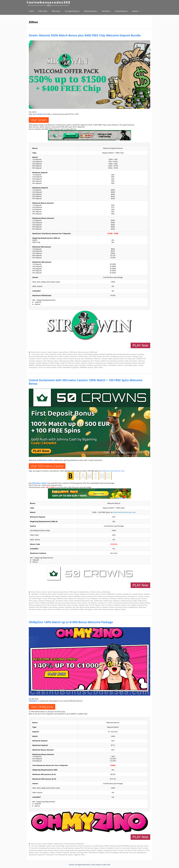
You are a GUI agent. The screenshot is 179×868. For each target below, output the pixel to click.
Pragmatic (91, 363)
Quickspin (129, 363)
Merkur (142, 603)
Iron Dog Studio (130, 359)
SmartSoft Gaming (121, 607)
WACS (49, 367)
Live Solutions (92, 603)
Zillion (101, 367)
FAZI (30, 601)
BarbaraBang (89, 354)
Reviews (138, 11)
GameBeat (110, 848)
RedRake (32, 365)
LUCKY (44, 361)
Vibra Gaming (103, 609)
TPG (56, 855)
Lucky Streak (117, 603)
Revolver (65, 365)
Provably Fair (111, 363)
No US (44, 605)
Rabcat (135, 363)
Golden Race (108, 601)
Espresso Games (56, 848)
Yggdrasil (75, 367)
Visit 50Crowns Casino (47, 466)
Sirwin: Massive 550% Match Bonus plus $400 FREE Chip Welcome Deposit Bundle (85, 35)
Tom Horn (66, 609)
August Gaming (70, 846)
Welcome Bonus (90, 11)
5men (71, 594)
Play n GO (38, 852)
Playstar (59, 852)
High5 (110, 359)
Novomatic (133, 361)
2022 (36, 846)
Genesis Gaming (74, 359)
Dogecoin (71, 599)
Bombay (141, 354)
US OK (40, 367)
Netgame (78, 361)
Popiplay (134, 605)
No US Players (95, 361)
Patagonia (45, 363)
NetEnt (72, 361)
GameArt (45, 359)
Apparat (70, 354)
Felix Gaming (88, 848)
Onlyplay (32, 363)
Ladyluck (38, 361)
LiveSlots (101, 603)
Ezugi (141, 356)
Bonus (44, 352)
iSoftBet (139, 359)
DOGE (65, 599)
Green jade (126, 848)
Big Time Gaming (119, 354)
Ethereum (106, 599)
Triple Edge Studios (131, 365)
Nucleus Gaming (72, 605)
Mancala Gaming (128, 603)
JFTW (144, 359)
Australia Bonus (121, 11)
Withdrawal (93, 352)
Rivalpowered (93, 852)
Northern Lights (124, 361)
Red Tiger (142, 363)
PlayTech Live (125, 605)
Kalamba (32, 361)
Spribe (45, 609)
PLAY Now (140, 345)
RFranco (99, 607)
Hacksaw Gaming (126, 601)
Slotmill (112, 607)
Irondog (145, 848)
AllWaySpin (42, 846)
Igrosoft (116, 359)
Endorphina (114, 356)
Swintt (105, 365)
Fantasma (32, 359)
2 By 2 (42, 354)
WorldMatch (67, 367)
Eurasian (122, 356)
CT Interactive (33, 848)
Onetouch (141, 361)
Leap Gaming (49, 850)
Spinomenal (98, 365)
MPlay (148, 603)
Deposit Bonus (64, 352)
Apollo (64, 354)
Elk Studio (106, 356)
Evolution (129, 356)
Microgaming (64, 361)
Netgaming (86, 361)
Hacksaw (104, 359)
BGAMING (109, 354)
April (75, 354)
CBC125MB (50, 487)
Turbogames (33, 367)
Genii (82, 359)
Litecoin (84, 603)
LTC (106, 603)
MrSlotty (32, 605)
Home (31, 11)
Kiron (79, 603)
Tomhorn (120, 365)
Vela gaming (63, 855)
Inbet (140, 848)
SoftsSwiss (83, 365)
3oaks (54, 594)
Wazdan (54, 367)
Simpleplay (115, 852)
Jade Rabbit (50, 603)
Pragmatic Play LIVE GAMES (38, 607)
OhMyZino (33, 701)
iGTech (121, 359)
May (67, 850)
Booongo (51, 356)
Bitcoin (33, 352)
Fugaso (35, 601)
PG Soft (92, 605)
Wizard (60, 367)
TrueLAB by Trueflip (76, 609)
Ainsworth (53, 354)
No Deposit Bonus (72, 11)
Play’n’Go (71, 363)
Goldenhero (89, 359)
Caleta (60, 356)
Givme (71, 601)
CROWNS (114, 544)
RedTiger (38, 365)
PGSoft (52, 363)
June (60, 603)
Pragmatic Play (100, 363)
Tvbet (95, 609)
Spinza (40, 609)
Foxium (39, 359)
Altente (98, 594)
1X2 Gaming (35, 354)
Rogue (71, 365)
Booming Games (41, 356)
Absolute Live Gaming (87, 594)
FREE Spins (56, 11)
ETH (100, 599)
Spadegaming (133, 607)
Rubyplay (102, 852)
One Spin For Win (130, 850)
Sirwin (40, 114)
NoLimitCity (113, 361)
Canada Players (83, 356)
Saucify (108, 852)
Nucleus (121, 850)
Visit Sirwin (39, 120)
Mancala (50, 361)
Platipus (58, 363)
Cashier (50, 352)
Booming (32, 356)
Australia (119, 594)
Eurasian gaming (68, 848)
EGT (85, 599)
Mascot (56, 361)
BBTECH (107, 846)
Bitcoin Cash (104, 596)
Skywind (105, 607)
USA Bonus (106, 11)
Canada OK (73, 356)
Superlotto (41, 855)
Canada (66, 356)
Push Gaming (120, 363)
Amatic (59, 354)
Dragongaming (44, 848)
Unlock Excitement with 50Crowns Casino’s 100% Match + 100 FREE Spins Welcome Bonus (86, 382)
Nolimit (115, 850)
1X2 (32, 846)
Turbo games (88, 609)
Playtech (84, 363)
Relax (86, 852)
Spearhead (142, 607)
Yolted (96, 367)
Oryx (87, 605)
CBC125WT (93, 356)
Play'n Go (64, 363)
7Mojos (76, 594)
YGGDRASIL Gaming (86, 367)
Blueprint (134, 354)
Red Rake (73, 852)
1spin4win (35, 594)
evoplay (135, 356)
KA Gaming (66, 603)
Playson (78, 363)
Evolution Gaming (123, 599)
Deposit (55, 352)
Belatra (97, 354)
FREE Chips (43, 11)
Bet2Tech (64, 596)
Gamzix (65, 359)
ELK (88, 599)
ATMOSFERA (111, 594)
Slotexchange (124, 852)
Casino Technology (49, 599)
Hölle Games (142, 601)
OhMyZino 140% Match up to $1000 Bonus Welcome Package (71, 622)
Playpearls (46, 852)
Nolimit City (105, 361)
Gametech (52, 359)
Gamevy (59, 359)
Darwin (99, 356)
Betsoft (102, 354)
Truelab (141, 365)
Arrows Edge (60, 846)
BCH (53, 596)
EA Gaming (79, 599)
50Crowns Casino (46, 460)
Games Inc (118, 848)
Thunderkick (112, 365)
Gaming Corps (50, 601)
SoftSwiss (90, 365)
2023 (50, 594)
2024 (47, 354)
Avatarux (81, 354)
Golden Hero (98, 601)
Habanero (97, 359)
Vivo (45, 367)
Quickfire (61, 607)
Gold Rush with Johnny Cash (113, 471)
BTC (56, 356)
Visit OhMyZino (42, 707)
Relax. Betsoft (57, 365)
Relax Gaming (47, 365)
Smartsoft (132, 852)
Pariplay (38, 363)
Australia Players (137, 594)
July (56, 603)
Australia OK (127, 594)
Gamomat (59, 601)
